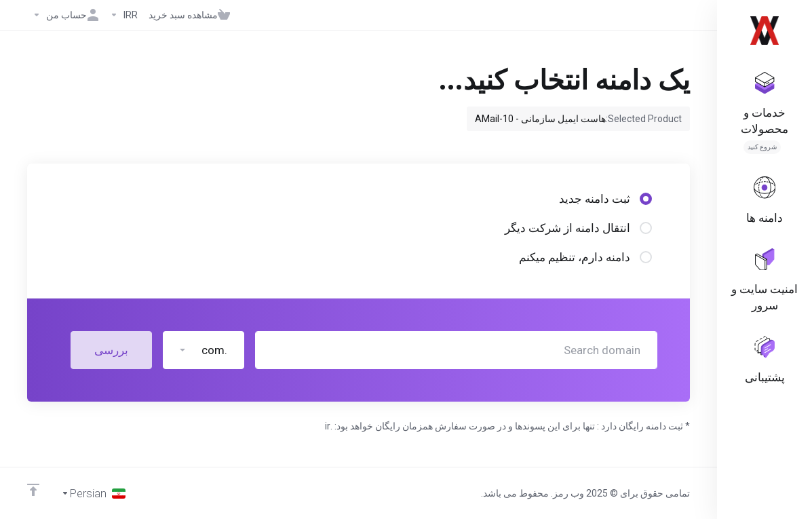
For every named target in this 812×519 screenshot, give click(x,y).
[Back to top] (33, 490)
